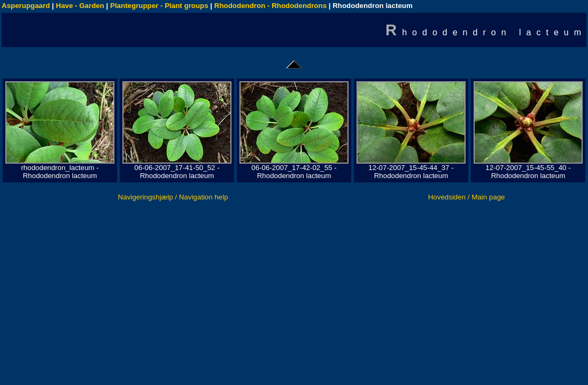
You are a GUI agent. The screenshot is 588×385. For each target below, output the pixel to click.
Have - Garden (80, 6)
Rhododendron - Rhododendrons (270, 6)
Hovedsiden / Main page (467, 197)
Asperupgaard (26, 6)
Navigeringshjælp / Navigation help (173, 197)
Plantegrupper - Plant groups (159, 6)
